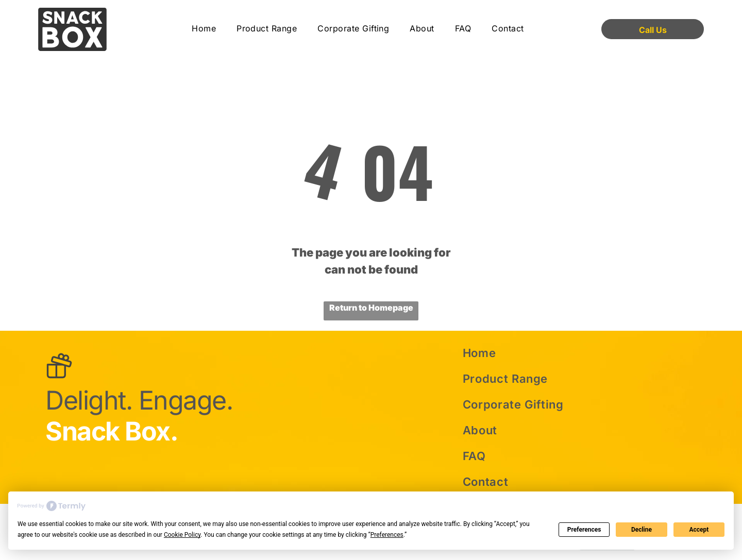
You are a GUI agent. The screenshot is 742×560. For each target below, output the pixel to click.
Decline (642, 530)
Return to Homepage (371, 308)
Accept (699, 530)
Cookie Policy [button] (182, 535)
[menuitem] (204, 29)
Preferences (584, 530)
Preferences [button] (387, 535)
